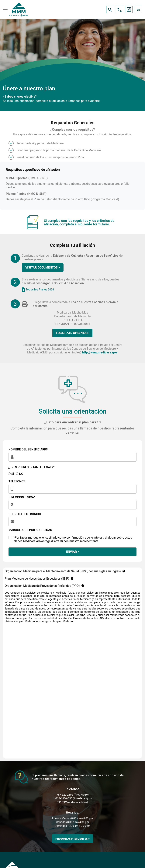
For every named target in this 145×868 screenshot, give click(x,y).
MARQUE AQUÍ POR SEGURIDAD (30, 530)
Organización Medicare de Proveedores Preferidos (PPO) (45, 586)
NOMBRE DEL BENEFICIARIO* (28, 449)
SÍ (11, 474)
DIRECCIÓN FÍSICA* (22, 497)
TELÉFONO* (17, 481)
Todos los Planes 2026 (38, 290)
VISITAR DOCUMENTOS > (43, 267)
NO (20, 474)
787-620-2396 (65, 795)
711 (59, 802)
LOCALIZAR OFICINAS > (72, 333)
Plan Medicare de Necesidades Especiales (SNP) (39, 579)
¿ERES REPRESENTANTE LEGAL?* (31, 467)
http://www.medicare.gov (100, 352)
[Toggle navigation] (5, 9)
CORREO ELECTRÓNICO (25, 514)
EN (138, 10)
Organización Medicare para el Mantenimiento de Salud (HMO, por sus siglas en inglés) (65, 571)
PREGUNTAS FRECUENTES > (72, 839)
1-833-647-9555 (63, 798)
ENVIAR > (73, 552)
